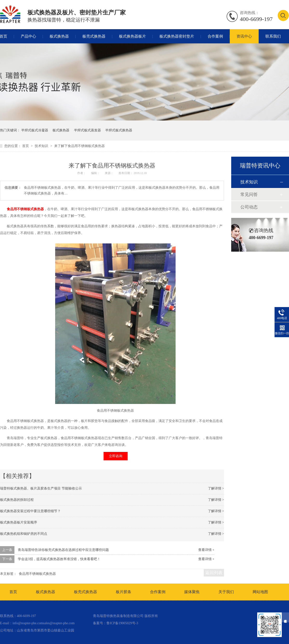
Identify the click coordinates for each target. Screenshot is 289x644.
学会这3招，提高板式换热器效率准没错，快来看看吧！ (59, 559)
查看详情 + (206, 550)
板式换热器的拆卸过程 (17, 500)
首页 (26, 146)
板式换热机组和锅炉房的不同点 (24, 534)
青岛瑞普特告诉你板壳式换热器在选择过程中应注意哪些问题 (63, 550)
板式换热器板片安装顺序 (19, 522)
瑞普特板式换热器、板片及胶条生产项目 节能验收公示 (41, 488)
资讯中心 (244, 36)
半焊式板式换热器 (119, 130)
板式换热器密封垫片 (177, 36)
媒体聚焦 (192, 592)
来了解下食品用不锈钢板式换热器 (79, 146)
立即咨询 (116, 456)
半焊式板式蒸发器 (87, 130)
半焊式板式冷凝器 (35, 130)
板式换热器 (59, 36)
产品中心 (28, 36)
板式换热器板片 (132, 36)
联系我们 (273, 36)
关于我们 (226, 592)
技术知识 (42, 146)
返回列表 (214, 573)
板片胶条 (124, 592)
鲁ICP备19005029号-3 (122, 623)
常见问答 (249, 195)
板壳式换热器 (94, 36)
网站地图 (260, 592)
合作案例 (215, 36)
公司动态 (249, 207)
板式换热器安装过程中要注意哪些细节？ (30, 511)
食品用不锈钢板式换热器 (25, 209)
